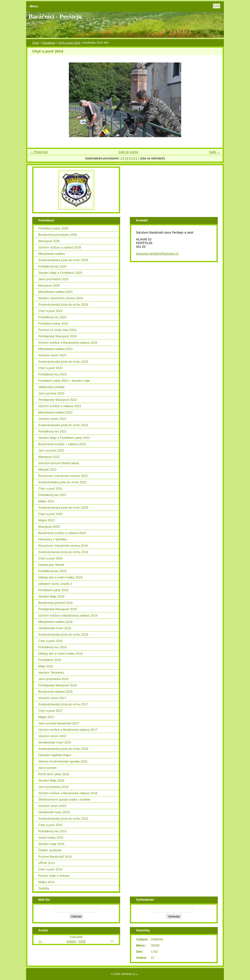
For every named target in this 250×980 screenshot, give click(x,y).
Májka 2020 (46, 520)
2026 (82, 941)
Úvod (36, 43)
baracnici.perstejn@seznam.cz (157, 253)
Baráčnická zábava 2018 (55, 692)
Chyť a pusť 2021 (50, 489)
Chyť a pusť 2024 (50, 311)
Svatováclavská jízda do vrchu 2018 (63, 634)
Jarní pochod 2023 (51, 393)
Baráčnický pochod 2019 (55, 603)
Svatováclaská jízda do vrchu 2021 (62, 482)
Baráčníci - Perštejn (55, 16)
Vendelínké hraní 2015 (54, 812)
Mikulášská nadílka (52, 254)
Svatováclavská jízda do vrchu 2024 (63, 304)
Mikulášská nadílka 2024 (55, 292)
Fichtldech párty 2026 (53, 228)
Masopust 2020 (49, 527)
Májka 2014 (46, 882)
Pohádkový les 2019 (52, 571)
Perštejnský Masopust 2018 (57, 685)
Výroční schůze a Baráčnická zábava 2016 (68, 793)
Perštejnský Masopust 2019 (57, 609)
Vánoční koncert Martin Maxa (59, 463)
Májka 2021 (46, 501)
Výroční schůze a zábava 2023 (60, 406)
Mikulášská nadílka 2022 (55, 412)
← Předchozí (39, 152)
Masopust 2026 (49, 241)
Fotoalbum (49, 43)
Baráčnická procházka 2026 (58, 235)
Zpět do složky (129, 152)
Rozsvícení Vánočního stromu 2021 (63, 476)
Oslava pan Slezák (51, 565)
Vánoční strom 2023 (52, 355)
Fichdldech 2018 (50, 660)
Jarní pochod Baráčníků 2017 (59, 723)
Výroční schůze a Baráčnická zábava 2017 (68, 730)
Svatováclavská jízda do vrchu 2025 (63, 260)
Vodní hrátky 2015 (51, 838)
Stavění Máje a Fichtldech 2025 (60, 273)
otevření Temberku (51, 673)
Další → (215, 152)
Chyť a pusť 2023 (50, 368)
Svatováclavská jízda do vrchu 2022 (63, 425)
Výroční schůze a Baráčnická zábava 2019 (68, 615)
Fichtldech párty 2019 (53, 590)
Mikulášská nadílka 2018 (55, 622)
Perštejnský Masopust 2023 (57, 400)
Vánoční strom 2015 (52, 806)
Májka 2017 (46, 717)
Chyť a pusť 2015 (50, 825)
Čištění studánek (50, 850)
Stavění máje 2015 (51, 844)
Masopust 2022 (49, 457)
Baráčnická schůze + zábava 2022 (62, 444)
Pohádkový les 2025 (52, 266)
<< (40, 941)
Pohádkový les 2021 (52, 495)
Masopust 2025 (49, 285)
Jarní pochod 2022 (51, 450)
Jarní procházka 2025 (53, 279)
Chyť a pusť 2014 (69, 43)
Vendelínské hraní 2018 (55, 628)
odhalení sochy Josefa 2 (55, 584)
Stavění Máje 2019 (51, 596)
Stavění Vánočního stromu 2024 (61, 298)
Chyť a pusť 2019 (50, 558)
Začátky (44, 888)
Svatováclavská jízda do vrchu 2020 (63, 508)
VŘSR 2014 (47, 863)
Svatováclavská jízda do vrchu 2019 (63, 552)
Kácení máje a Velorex (54, 876)
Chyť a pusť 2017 (50, 711)
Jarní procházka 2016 (53, 787)
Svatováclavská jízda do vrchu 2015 (63, 819)
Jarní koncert (47, 768)
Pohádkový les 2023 (52, 374)
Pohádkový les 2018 (52, 647)
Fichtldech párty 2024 (53, 324)
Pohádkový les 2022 (52, 431)
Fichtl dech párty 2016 (54, 774)
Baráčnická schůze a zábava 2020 (62, 533)
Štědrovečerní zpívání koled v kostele (64, 799)
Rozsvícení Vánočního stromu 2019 (63, 546)
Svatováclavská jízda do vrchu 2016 (63, 749)
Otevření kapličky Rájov (55, 755)
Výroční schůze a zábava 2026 (60, 247)
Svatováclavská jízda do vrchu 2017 (63, 704)
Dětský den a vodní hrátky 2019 (60, 577)
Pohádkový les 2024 (52, 317)
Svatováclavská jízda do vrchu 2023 (63, 362)
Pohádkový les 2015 (52, 831)
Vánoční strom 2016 (52, 736)
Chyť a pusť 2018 (50, 641)
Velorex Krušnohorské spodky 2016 (63, 761)
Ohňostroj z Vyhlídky (53, 539)
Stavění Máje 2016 (51, 780)
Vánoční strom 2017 (52, 698)
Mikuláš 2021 (47, 469)
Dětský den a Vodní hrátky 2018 (60, 654)
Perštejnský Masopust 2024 (57, 336)
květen (72, 941)
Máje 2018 (46, 666)
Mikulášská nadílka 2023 (55, 349)
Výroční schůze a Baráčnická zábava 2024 (68, 343)
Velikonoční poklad (51, 387)
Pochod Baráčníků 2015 (55, 857)
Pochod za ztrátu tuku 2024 (57, 330)
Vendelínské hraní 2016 (55, 742)
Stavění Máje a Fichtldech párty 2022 (64, 438)
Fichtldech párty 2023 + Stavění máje (64, 381)
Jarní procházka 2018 (53, 679)
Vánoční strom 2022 (52, 419)
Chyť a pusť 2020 (50, 514)
